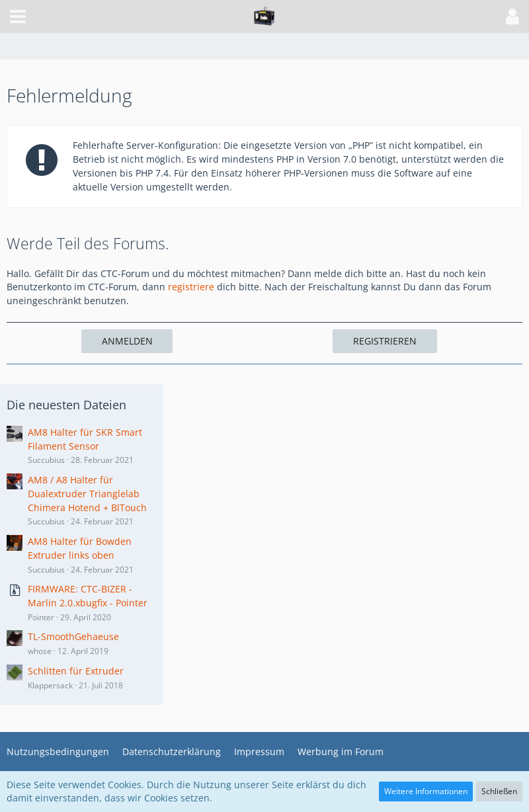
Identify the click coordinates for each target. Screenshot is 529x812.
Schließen (499, 791)
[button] (18, 17)
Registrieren (385, 341)
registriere (191, 287)
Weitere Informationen (426, 791)
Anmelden (127, 341)
